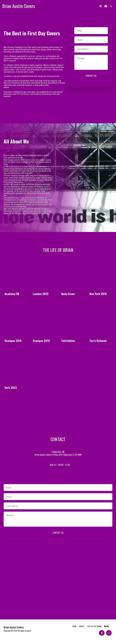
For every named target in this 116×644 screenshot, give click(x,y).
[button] (101, 6)
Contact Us (91, 76)
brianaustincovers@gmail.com (58, 462)
